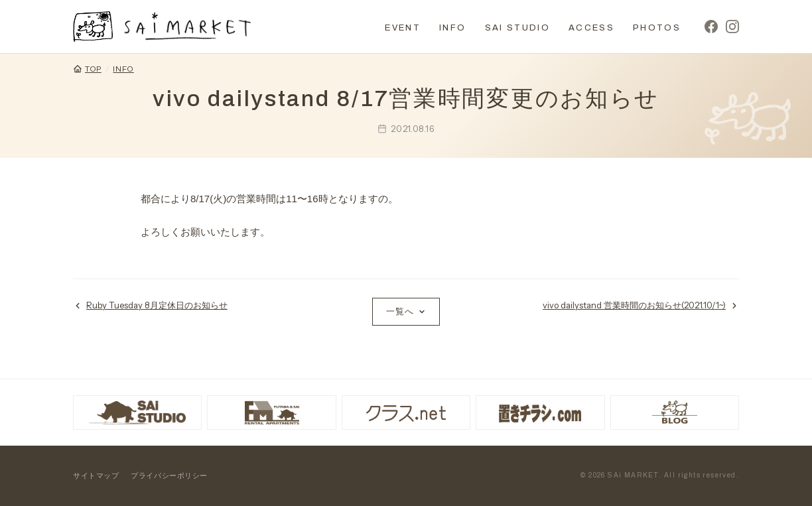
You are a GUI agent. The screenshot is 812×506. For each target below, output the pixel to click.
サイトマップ (96, 475)
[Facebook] (711, 27)
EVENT (403, 28)
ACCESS (591, 28)
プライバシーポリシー (169, 475)
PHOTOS (657, 28)
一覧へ (406, 311)
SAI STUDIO (517, 28)
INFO (452, 28)
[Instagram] (732, 27)
